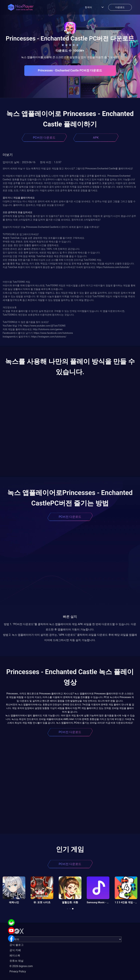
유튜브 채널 (16, 961)
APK (96, 137)
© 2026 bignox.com (21, 966)
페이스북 (15, 955)
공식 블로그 (16, 945)
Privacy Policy (18, 971)
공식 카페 (15, 950)
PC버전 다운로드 (44, 137)
